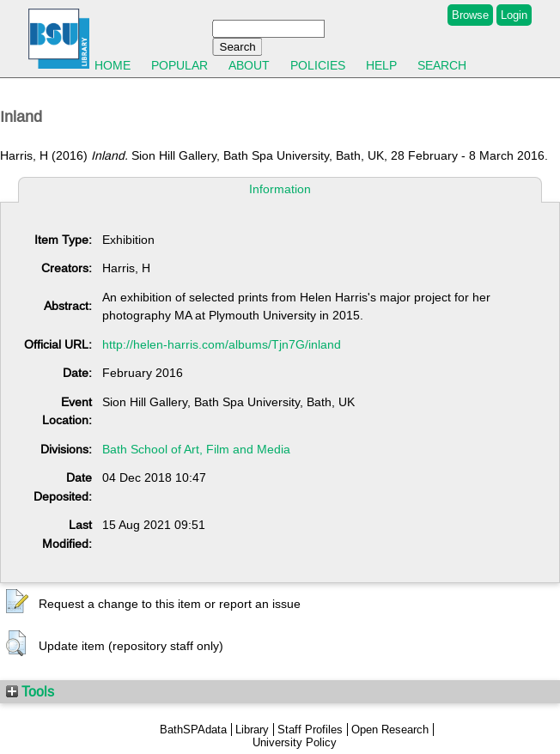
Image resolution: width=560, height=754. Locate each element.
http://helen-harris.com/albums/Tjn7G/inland (222, 344)
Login (514, 15)
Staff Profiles (310, 730)
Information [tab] (280, 189)
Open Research (390, 730)
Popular (180, 65)
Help (381, 65)
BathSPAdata (193, 730)
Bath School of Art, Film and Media (196, 449)
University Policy (295, 742)
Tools (30, 691)
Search (442, 65)
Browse (470, 15)
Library (252, 730)
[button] (17, 602)
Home (113, 65)
